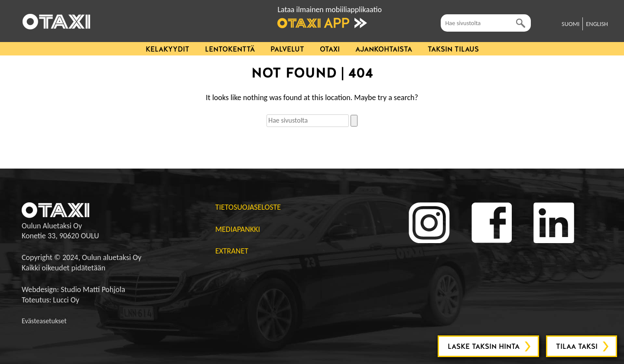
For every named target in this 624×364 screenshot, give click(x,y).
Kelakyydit (167, 49)
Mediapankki (238, 229)
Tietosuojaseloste (248, 207)
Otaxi (330, 49)
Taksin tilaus (453, 49)
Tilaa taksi (577, 346)
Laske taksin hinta (484, 346)
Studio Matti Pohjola (93, 289)
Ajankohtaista (384, 49)
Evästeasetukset (44, 321)
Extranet (232, 251)
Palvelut (287, 49)
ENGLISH (597, 24)
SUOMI (570, 24)
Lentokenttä (230, 49)
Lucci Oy (66, 300)
